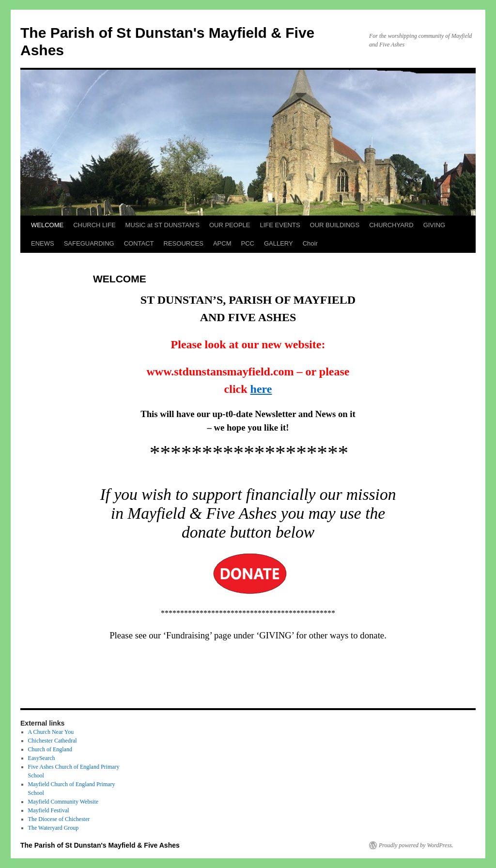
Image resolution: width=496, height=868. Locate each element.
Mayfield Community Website (63, 802)
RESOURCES (184, 243)
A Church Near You (51, 732)
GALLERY (279, 243)
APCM (222, 243)
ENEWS (43, 243)
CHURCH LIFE (94, 225)
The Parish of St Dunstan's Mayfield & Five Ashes (100, 845)
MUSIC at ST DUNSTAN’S (163, 225)
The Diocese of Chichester (59, 819)
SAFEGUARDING (89, 243)
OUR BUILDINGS (335, 225)
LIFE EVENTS (280, 225)
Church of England (50, 749)
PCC (247, 243)
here (261, 389)
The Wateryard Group (54, 828)
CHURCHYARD (391, 225)
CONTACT (139, 243)
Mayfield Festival (49, 810)
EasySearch (42, 758)
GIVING (434, 225)
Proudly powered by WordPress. (416, 845)
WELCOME (47, 225)
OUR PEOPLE (230, 225)
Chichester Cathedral (53, 741)
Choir (310, 243)
